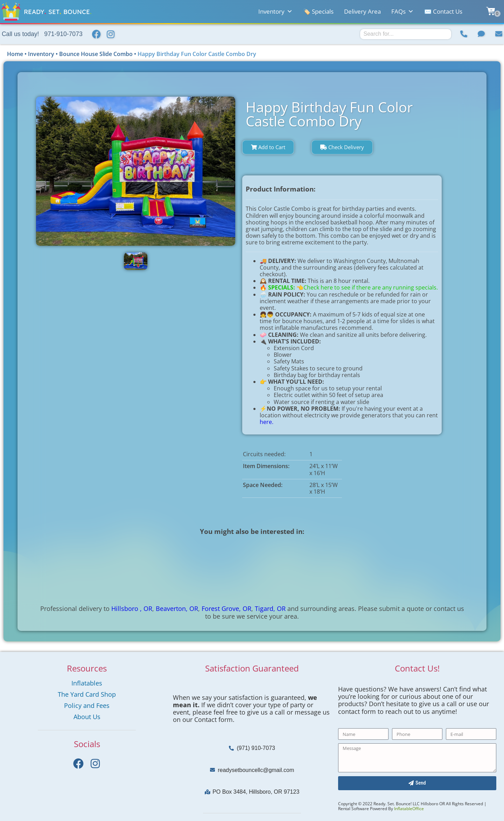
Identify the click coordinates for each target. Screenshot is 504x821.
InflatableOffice (409, 809)
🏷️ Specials (318, 11)
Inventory (275, 12)
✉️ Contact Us (443, 11)
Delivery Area (362, 11)
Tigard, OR (270, 608)
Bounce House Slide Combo (96, 54)
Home (15, 54)
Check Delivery (342, 147)
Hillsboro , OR (132, 608)
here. (267, 422)
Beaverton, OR (177, 608)
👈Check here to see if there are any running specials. (367, 287)
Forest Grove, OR (226, 608)
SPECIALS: (282, 287)
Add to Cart (268, 147)
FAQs (402, 12)
